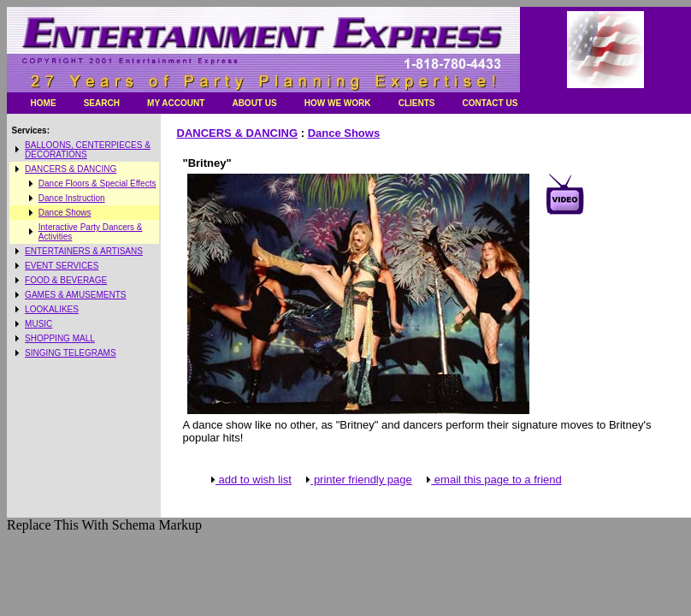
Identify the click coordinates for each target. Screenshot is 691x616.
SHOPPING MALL (60, 338)
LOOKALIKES (52, 309)
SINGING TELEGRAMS (71, 353)
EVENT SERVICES (62, 266)
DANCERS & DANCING (71, 169)
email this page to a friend (493, 480)
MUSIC (38, 324)
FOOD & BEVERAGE (66, 280)
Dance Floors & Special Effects (97, 184)
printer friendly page (358, 480)
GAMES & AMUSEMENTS (75, 295)
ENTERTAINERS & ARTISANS (84, 251)
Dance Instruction (72, 198)
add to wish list (250, 480)
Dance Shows (65, 213)
